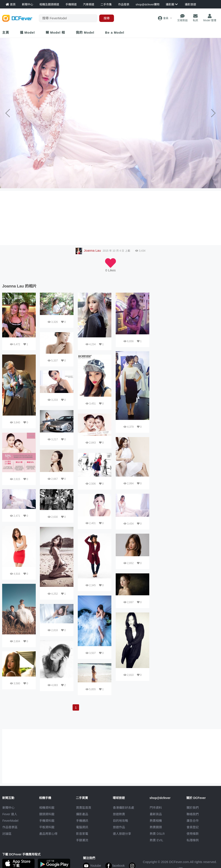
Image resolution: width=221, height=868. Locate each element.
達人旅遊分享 (122, 834)
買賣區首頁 (84, 808)
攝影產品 (82, 814)
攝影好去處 (123, 808)
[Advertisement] (167, 358)
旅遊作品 (119, 827)
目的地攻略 (120, 821)
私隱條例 (193, 840)
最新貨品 (156, 814)
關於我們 (193, 808)
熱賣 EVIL (156, 840)
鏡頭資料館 (47, 814)
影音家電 (82, 834)
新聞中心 (8, 808)
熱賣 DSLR (157, 834)
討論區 (7, 834)
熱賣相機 (156, 821)
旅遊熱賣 (119, 814)
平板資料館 (47, 827)
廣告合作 (193, 821)
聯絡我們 (193, 814)
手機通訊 (82, 821)
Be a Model (115, 32)
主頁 (6, 32)
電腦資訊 (82, 827)
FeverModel (10, 821)
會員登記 (193, 827)
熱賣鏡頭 (156, 827)
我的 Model (85, 32)
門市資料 (156, 808)
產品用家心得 (48, 834)
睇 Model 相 (55, 32)
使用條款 (193, 834)
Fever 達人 (10, 814)
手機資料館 (47, 821)
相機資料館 (47, 808)
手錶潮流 (82, 840)
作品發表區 (10, 827)
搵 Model (27, 32)
